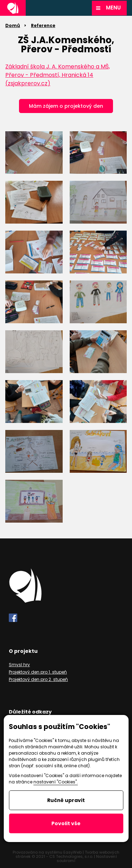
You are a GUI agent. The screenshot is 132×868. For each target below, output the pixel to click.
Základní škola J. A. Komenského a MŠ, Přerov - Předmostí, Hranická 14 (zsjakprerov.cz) (58, 75)
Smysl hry (19, 665)
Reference (43, 25)
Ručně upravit (66, 800)
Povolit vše (66, 823)
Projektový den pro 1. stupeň (38, 672)
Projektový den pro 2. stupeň (38, 679)
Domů (13, 25)
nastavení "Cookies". (56, 782)
